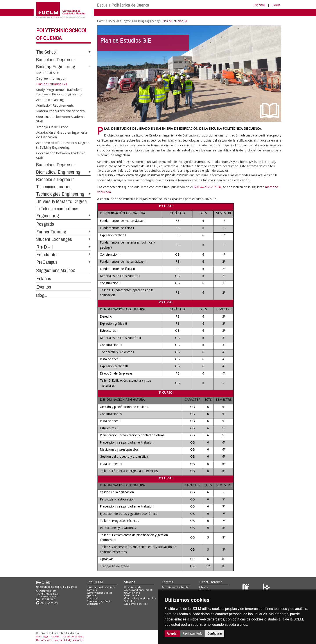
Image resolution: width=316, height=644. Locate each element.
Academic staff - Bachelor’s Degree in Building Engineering (63, 145)
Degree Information (51, 78)
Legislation (94, 604)
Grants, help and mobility (140, 598)
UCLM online (132, 593)
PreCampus (47, 262)
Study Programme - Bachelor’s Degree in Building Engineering (59, 92)
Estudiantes (47, 255)
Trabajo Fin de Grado (52, 127)
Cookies (56, 636)
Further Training (51, 232)
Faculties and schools (175, 587)
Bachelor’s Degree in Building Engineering (134, 21)
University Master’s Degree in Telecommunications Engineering (61, 208)
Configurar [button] (215, 633)
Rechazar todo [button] (193, 633)
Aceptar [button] (172, 633)
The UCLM (95, 582)
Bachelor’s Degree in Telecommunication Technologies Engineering (60, 186)
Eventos (44, 287)
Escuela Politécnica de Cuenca (123, 5)
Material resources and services (60, 111)
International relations (101, 587)
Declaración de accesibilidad (53, 640)
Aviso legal (42, 636)
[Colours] (266, 588)
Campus (92, 590)
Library (204, 587)
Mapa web (78, 640)
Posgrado (45, 224)
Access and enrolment (138, 590)
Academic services (136, 604)
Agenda (92, 595)
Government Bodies (100, 593)
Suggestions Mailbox (56, 270)
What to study (133, 587)
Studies (130, 582)
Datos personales (74, 636)
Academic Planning (50, 100)
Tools (276, 5)
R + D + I (45, 247)
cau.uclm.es (47, 603)
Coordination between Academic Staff (61, 119)
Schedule (130, 601)
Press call (93, 598)
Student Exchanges (54, 239)
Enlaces (44, 278)
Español (259, 5)
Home (101, 21)
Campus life (132, 595)
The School (46, 52)
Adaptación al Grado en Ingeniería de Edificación (62, 135)
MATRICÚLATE (48, 73)
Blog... (42, 295)
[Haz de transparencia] (247, 588)
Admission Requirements (55, 105)
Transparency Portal (100, 601)
